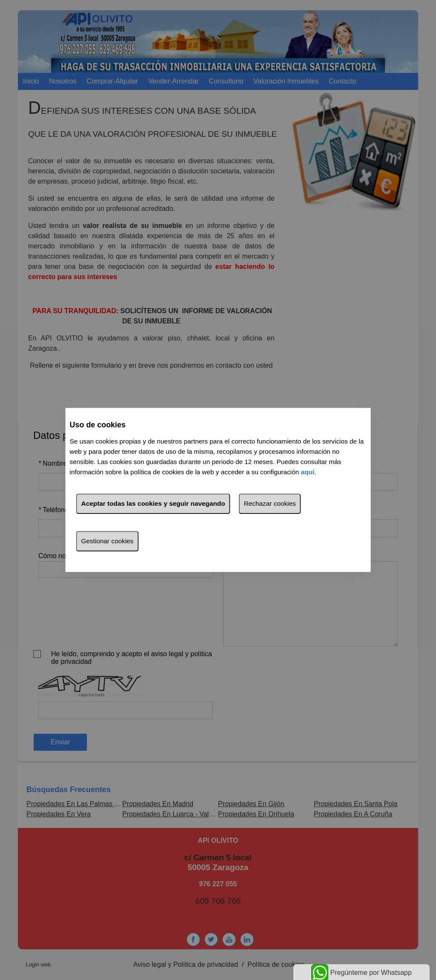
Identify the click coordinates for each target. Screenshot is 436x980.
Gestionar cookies (108, 541)
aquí (308, 472)
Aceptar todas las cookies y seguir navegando (153, 504)
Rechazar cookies (270, 504)
